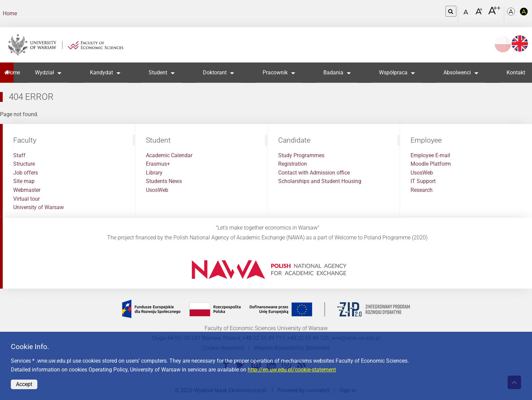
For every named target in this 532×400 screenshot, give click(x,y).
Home (10, 13)
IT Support (423, 181)
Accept (24, 384)
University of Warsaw (39, 207)
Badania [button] (333, 72)
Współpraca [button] (393, 72)
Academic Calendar (169, 155)
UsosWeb (157, 190)
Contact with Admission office (314, 173)
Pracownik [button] (275, 72)
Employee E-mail (430, 155)
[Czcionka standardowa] (467, 14)
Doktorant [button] (215, 72)
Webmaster (27, 190)
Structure (24, 164)
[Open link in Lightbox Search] (451, 11)
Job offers (26, 173)
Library (154, 173)
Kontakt (516, 72)
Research (422, 190)
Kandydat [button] (101, 72)
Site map (24, 181)
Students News (164, 181)
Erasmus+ (158, 164)
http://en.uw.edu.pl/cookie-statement (292, 370)
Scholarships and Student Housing (320, 181)
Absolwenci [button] (457, 72)
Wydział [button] (44, 72)
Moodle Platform (431, 164)
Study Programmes (301, 155)
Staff (19, 155)
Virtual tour (26, 199)
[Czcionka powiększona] (480, 13)
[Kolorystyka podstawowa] (512, 14)
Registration (293, 164)
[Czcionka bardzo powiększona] (494, 13)
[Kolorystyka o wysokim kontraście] (524, 14)
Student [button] (158, 72)
